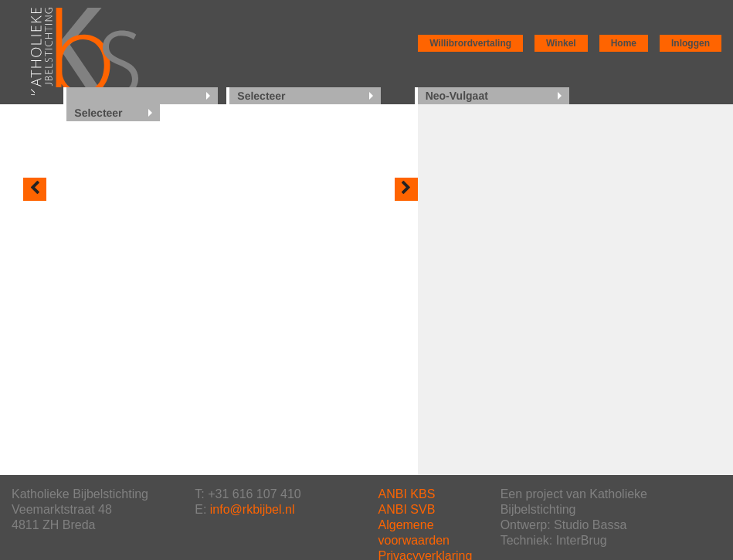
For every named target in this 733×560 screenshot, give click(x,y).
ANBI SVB (407, 509)
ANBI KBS (407, 494)
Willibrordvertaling (470, 43)
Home (624, 43)
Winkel (561, 43)
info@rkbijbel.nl (253, 509)
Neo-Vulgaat (457, 96)
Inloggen (691, 43)
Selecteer (261, 96)
